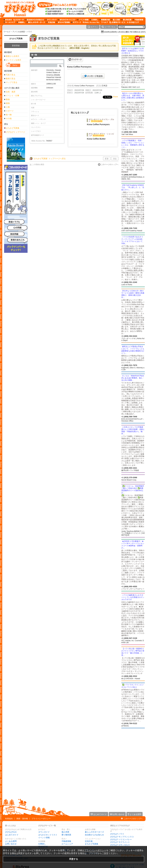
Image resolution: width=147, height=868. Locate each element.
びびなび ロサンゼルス (120, 845)
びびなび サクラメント (120, 842)
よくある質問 (11, 841)
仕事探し (42, 844)
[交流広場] (51, 22)
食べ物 (9, 115)
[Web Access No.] (91, 22)
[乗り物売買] (126, 20)
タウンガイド (44, 832)
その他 (9, 118)
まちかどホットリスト (48, 835)
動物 (8, 99)
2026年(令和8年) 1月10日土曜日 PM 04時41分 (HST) (125, 32)
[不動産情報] (138, 20)
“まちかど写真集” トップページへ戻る (50, 159)
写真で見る (11, 75)
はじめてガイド (12, 835)
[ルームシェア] (9, 22)
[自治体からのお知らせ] (35, 20)
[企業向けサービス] (117, 22)
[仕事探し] (94, 20)
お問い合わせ (11, 844)
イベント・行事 (13, 96)
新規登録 (16, 46)
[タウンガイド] (51, 20)
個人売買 (65, 832)
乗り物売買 (66, 835)
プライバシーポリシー (41, 819)
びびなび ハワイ (117, 834)
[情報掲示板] (105, 20)
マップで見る (12, 82)
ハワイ (29, 32)
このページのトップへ (110, 164)
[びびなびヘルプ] (105, 22)
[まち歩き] (8, 20)
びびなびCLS (11, 832)
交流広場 (89, 841)
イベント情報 (44, 838)
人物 (8, 107)
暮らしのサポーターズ (94, 832)
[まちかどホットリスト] (67, 20)
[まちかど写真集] (63, 22)
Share (115, 97)
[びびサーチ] (19, 20)
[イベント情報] (83, 20)
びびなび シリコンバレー (121, 839)
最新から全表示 (13, 56)
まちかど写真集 (16, 39)
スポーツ (10, 111)
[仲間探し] (21, 22)
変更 (107, 159)
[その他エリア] (133, 22)
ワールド (7, 32)
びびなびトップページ (16, 132)
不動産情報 (66, 841)
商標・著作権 (22, 819)
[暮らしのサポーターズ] (36, 22)
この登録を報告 (38, 164)
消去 (115, 159)
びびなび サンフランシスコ (122, 837)
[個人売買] (116, 20)
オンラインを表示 (13, 60)
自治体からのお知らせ (94, 835)
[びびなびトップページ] (19, 9)
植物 (8, 103)
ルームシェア (67, 844)
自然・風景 (11, 92)
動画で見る (11, 79)
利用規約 (9, 819)
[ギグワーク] (76, 22)
